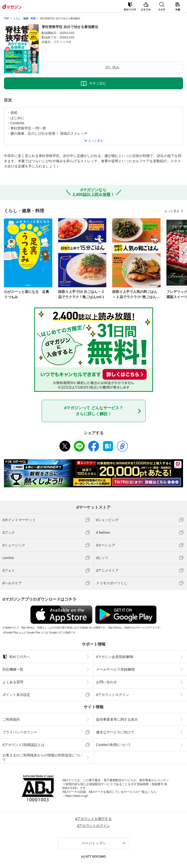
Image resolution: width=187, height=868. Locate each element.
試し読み (112, 67)
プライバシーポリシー (20, 732)
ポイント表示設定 (16, 695)
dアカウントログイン (113, 695)
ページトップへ (94, 843)
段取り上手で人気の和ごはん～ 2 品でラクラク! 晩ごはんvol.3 (136, 295)
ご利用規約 (11, 719)
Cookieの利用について (114, 745)
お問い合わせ (107, 682)
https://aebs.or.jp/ (77, 796)
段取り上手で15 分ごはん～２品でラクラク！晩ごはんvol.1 (81, 294)
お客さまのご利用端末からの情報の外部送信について (42, 757)
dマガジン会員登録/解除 (115, 657)
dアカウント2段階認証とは (24, 745)
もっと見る (172, 211)
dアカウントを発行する (94, 819)
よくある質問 (13, 682)
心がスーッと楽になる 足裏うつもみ (27, 294)
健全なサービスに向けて (115, 732)
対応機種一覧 (13, 669)
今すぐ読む (98, 83)
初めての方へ (16, 657)
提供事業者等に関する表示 (117, 719)
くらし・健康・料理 (25, 18)
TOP (6, 18)
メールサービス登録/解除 (116, 669)
